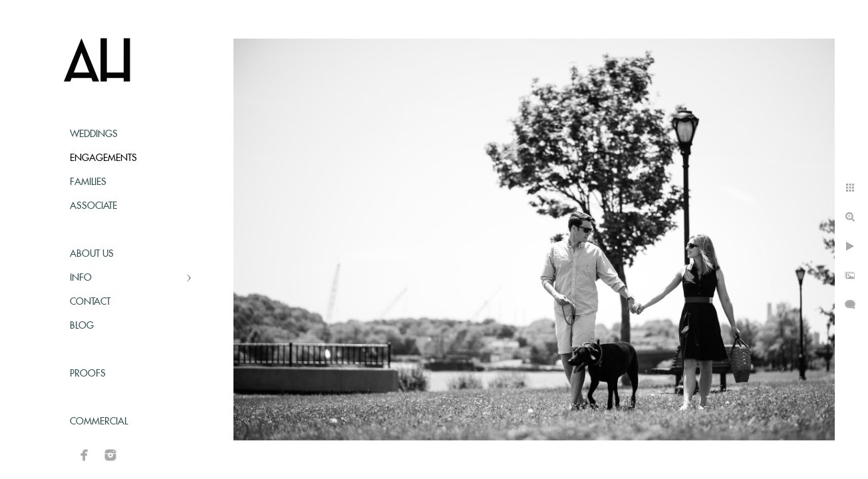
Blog (82, 326)
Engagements (103, 158)
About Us (92, 254)
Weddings (94, 134)
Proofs (88, 374)
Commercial (99, 422)
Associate (93, 206)
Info (81, 278)
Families (88, 182)
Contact (90, 302)
